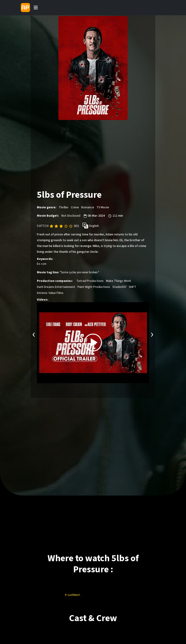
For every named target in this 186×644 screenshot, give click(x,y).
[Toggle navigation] (36, 8)
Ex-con (42, 264)
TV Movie (103, 207)
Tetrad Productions (90, 281)
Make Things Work (118, 281)
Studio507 (119, 287)
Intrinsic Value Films (50, 293)
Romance (88, 207)
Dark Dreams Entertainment (56, 287)
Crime (75, 207)
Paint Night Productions (94, 287)
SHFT (132, 287)
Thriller (64, 207)
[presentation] (34, 334)
